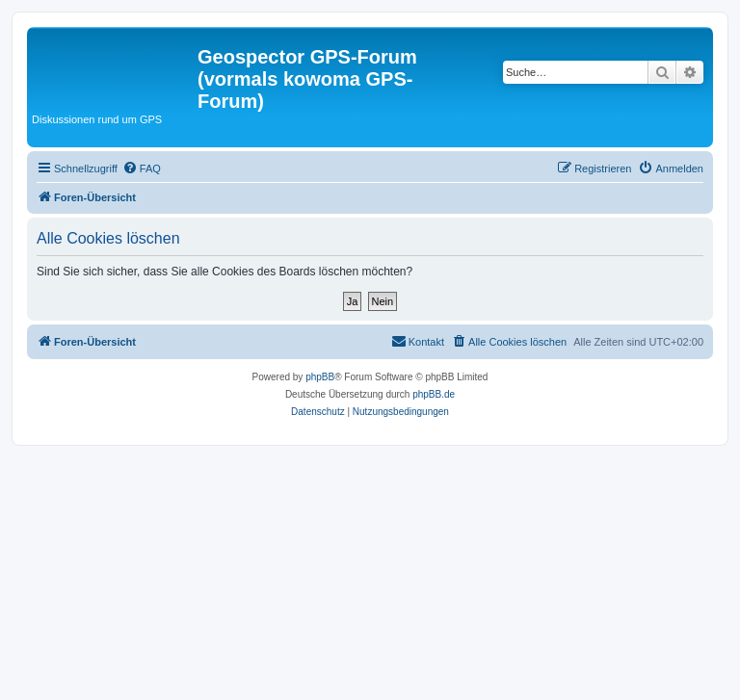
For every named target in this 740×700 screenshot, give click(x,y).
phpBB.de (434, 394)
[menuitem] (142, 169)
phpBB (320, 377)
